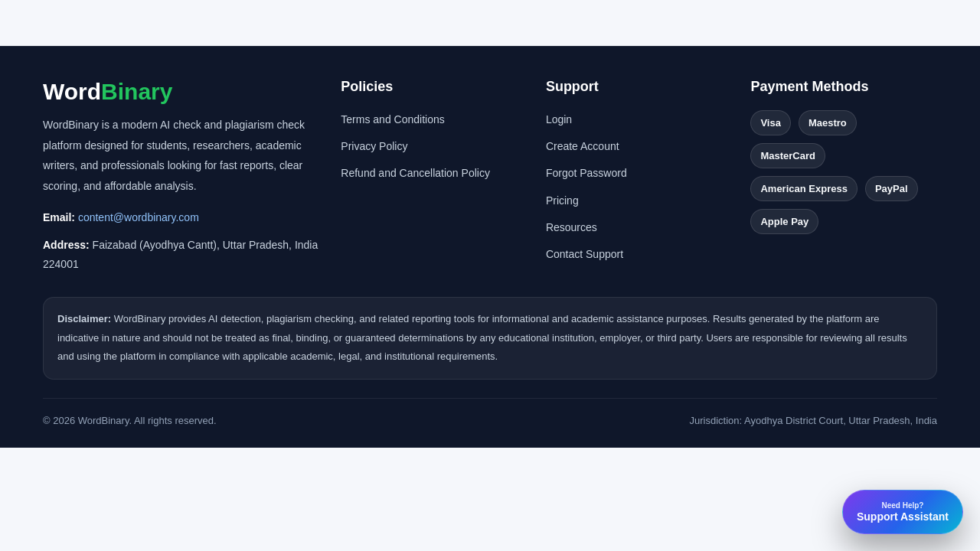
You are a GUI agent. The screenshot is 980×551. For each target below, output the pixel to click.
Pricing (562, 201)
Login (559, 119)
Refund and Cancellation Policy (415, 173)
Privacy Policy (374, 146)
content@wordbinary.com (139, 217)
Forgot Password (586, 173)
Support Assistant (903, 512)
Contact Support (585, 254)
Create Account (583, 146)
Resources (572, 227)
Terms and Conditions (392, 119)
